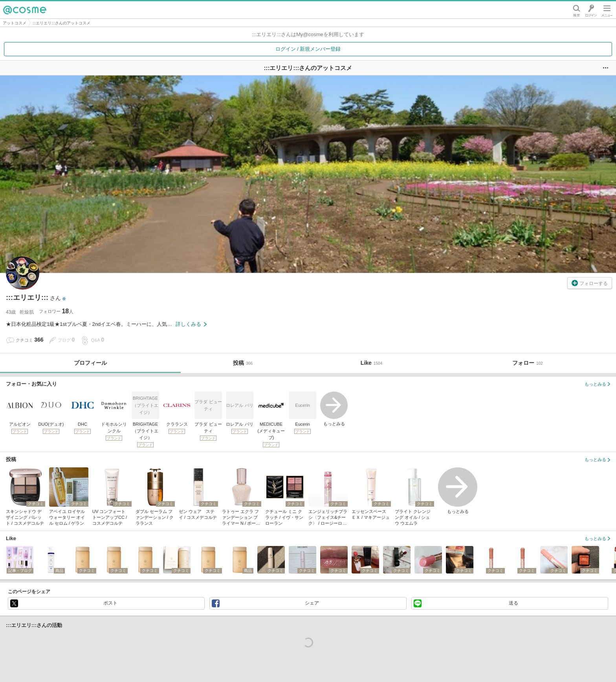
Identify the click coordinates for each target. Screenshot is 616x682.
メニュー (607, 10)
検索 (577, 10)
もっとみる (334, 409)
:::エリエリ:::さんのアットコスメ (61, 23)
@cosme (25, 10)
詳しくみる (191, 324)
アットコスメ (15, 23)
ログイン (591, 10)
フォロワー (56, 311)
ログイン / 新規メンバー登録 (308, 49)
